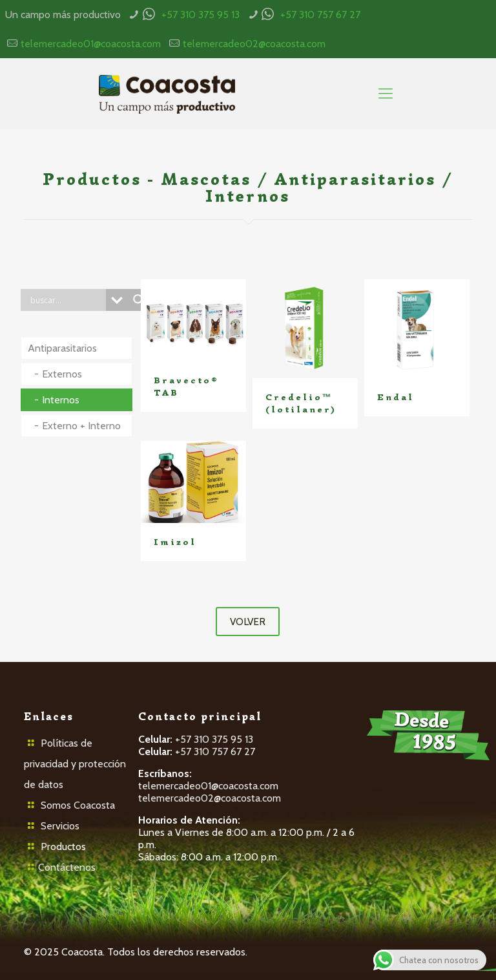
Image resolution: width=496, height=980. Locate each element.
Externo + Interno (81, 426)
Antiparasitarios (62, 348)
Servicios (60, 826)
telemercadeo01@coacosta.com (91, 44)
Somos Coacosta (78, 805)
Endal (396, 397)
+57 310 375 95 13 (201, 15)
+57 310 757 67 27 (320, 15)
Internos (61, 400)
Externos (62, 374)
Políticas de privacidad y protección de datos (75, 764)
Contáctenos (67, 867)
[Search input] (67, 300)
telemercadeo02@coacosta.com (254, 44)
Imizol (175, 542)
